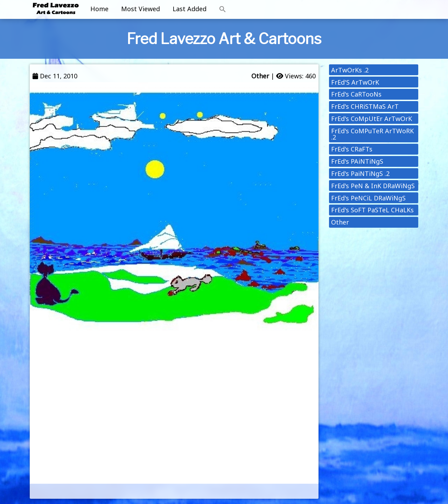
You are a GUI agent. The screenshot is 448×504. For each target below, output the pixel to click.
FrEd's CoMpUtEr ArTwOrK (372, 119)
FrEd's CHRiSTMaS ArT (365, 106)
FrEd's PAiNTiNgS (357, 161)
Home (99, 9)
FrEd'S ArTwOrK (355, 82)
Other (260, 76)
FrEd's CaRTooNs (356, 94)
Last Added (190, 9)
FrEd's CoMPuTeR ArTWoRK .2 (372, 134)
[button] (223, 9)
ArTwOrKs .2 (350, 70)
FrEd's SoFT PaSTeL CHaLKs (372, 210)
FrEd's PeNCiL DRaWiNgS (368, 198)
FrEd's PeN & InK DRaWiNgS (373, 186)
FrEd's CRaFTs (352, 149)
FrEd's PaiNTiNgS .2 (360, 173)
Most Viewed (141, 9)
